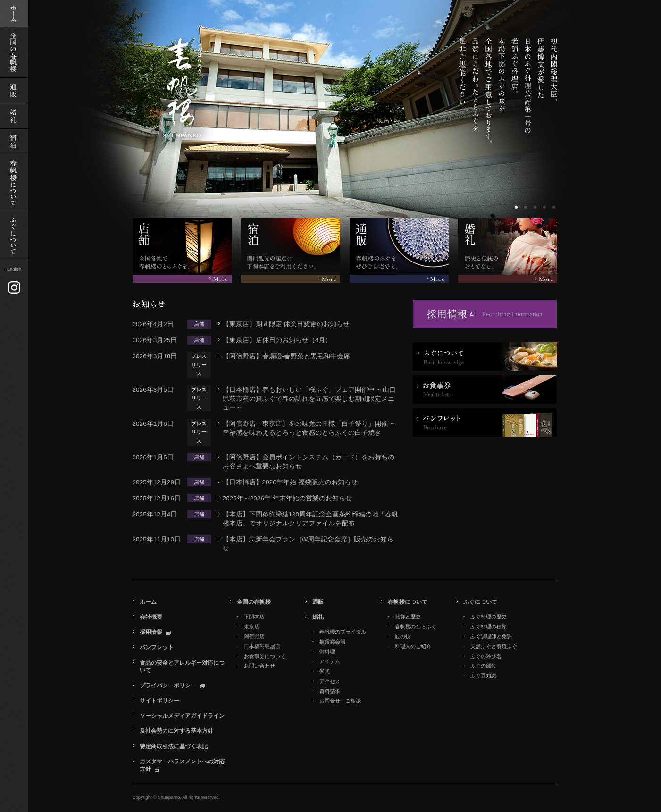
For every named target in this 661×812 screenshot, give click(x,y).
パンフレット (157, 647)
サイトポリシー (159, 701)
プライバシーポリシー (168, 685)
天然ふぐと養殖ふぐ (494, 646)
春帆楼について (408, 602)
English (14, 269)
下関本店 (254, 617)
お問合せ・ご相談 (340, 701)
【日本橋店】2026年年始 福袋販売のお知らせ (290, 482)
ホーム (148, 602)
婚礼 (318, 617)
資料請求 (330, 691)
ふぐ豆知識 (483, 676)
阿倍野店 (254, 636)
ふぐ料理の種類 (489, 626)
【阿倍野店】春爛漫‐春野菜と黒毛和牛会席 (287, 356)
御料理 (327, 651)
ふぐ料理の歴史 (489, 617)
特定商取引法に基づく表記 (174, 746)
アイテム (330, 661)
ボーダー (517, 208)
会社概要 (151, 617)
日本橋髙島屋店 (262, 646)
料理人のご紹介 (413, 646)
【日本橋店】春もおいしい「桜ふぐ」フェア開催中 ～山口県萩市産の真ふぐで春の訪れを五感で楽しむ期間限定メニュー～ (310, 399)
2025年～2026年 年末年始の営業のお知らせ (287, 498)
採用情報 (151, 632)
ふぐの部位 (483, 666)
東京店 (252, 626)
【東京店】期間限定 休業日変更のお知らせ (286, 324)
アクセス (330, 681)
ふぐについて (480, 602)
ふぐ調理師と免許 (491, 636)
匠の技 (403, 636)
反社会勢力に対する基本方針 (176, 731)
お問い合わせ (259, 666)
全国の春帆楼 (254, 602)
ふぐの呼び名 (486, 656)
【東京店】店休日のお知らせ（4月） (277, 340)
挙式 (325, 671)
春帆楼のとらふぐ (416, 626)
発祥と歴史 (408, 617)
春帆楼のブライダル (343, 632)
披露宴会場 (332, 642)
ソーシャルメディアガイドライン (182, 716)
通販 (318, 602)
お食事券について (265, 656)
